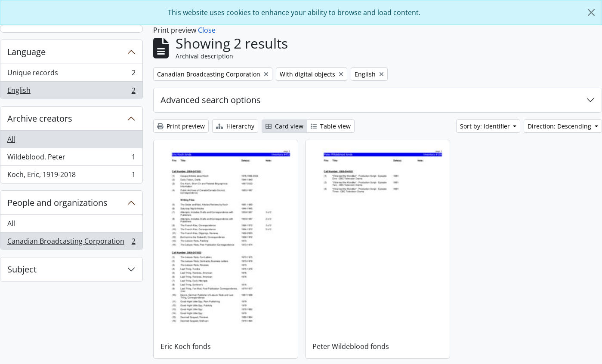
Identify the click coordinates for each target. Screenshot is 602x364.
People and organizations (57, 203)
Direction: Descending (560, 126)
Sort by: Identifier (486, 126)
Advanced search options (211, 100)
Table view (331, 126)
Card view (284, 126)
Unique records (71, 75)
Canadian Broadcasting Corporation (71, 243)
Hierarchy (235, 126)
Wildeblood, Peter (71, 159)
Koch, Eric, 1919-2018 (71, 176)
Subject (22, 269)
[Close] (591, 12)
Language (26, 52)
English (71, 92)
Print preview (181, 126)
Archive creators (40, 118)
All (11, 139)
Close (207, 30)
